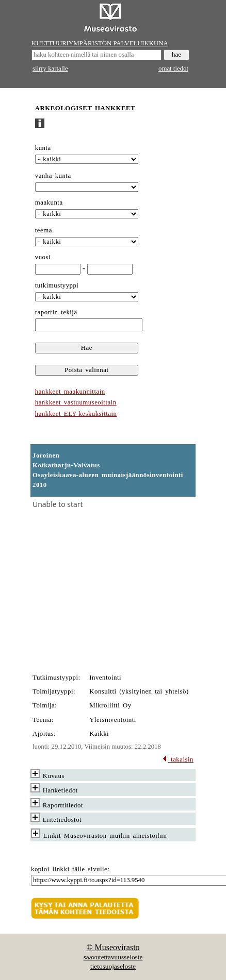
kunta (43, 148)
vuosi (43, 257)
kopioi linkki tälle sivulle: (70, 869)
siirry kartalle (50, 69)
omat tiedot (173, 69)
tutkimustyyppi (57, 285)
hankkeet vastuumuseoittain (76, 402)
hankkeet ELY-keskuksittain (76, 414)
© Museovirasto (113, 947)
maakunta (49, 202)
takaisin (178, 759)
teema (44, 230)
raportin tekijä (56, 312)
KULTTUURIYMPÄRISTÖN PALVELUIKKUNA (100, 43)
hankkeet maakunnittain (70, 392)
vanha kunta (53, 176)
